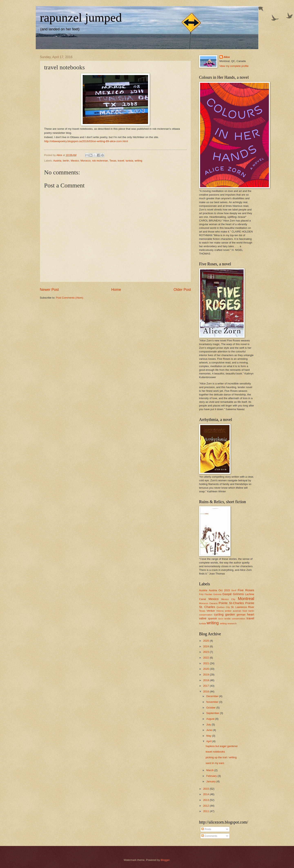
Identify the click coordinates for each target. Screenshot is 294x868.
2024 (206, 646)
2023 (206, 652)
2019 (206, 675)
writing (139, 161)
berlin (66, 161)
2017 (206, 686)
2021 (206, 663)
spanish (212, 618)
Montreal (246, 598)
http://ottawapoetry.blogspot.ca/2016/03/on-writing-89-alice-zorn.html (86, 141)
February (212, 776)
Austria (57, 161)
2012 (206, 806)
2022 (206, 658)
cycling (219, 614)
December (213, 696)
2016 (206, 691)
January (211, 781)
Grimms (238, 594)
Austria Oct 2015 (219, 590)
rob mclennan (100, 161)
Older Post (182, 290)
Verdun (211, 611)
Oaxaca (213, 603)
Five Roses (246, 590)
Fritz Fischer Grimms (210, 594)
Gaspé (227, 594)
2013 (206, 800)
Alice (227, 57)
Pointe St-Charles (231, 603)
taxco (221, 619)
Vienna (220, 611)
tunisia (129, 161)
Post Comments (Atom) (70, 298)
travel (121, 161)
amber (228, 611)
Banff (234, 591)
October (211, 708)
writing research (228, 623)
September (213, 713)
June (209, 730)
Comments (209, 836)
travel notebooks (215, 752)
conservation (206, 615)
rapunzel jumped (81, 18)
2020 (206, 669)
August (211, 719)
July (209, 725)
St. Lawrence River (243, 607)
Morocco (85, 161)
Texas (113, 161)
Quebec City (223, 607)
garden (230, 614)
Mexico (75, 161)
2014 (206, 794)
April (209, 741)
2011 (206, 811)
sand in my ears (215, 763)
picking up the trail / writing (221, 757)
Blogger (165, 860)
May (209, 736)
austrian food (240, 611)
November (213, 702)
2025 (206, 641)
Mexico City (228, 599)
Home (116, 290)
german (241, 615)
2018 (206, 680)
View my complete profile (234, 66)
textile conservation (235, 619)
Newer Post (49, 290)
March (210, 770)
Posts (206, 829)
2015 (206, 789)
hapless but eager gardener (222, 746)
